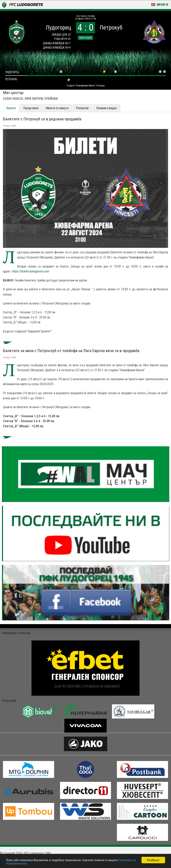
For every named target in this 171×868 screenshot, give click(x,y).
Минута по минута (57, 108)
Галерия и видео (107, 108)
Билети (11, 108)
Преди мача (31, 108)
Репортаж (82, 108)
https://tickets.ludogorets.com (31, 271)
